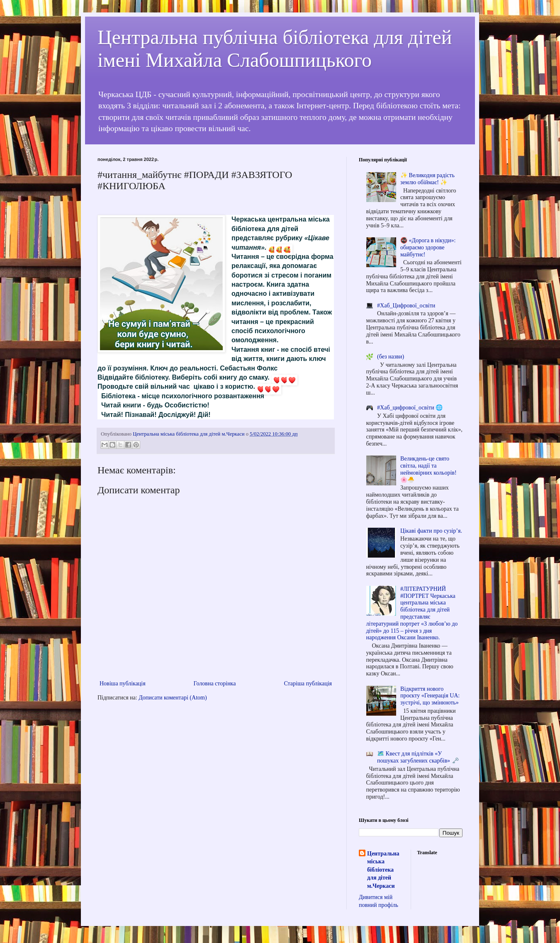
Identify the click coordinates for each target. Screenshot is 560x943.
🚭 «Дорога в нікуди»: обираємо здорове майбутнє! (428, 247)
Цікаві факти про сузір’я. (431, 531)
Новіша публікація (123, 683)
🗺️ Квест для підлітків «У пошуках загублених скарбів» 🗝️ (418, 757)
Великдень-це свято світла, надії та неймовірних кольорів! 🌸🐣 (428, 469)
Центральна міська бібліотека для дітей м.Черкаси (383, 870)
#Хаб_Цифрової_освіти (406, 306)
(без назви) (391, 357)
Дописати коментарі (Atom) (173, 698)
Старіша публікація (308, 683)
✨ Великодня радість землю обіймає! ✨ (427, 179)
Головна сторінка (215, 683)
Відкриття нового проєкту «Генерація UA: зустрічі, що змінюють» (430, 696)
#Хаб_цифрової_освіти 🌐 (410, 408)
